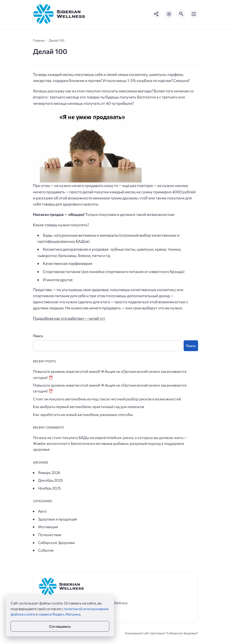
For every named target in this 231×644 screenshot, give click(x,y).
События (46, 550)
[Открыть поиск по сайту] (181, 14)
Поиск (38, 336)
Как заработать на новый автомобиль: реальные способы (83, 414)
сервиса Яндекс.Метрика (59, 614)
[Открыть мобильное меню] (194, 14)
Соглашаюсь (60, 626)
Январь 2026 (49, 472)
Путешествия (50, 534)
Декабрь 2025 (50, 480)
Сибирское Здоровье (57, 542)
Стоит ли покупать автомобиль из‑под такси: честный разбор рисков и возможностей (107, 399)
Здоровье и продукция (58, 519)
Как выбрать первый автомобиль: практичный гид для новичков (89, 406)
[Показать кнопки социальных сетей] (157, 14)
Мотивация (48, 527)
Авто (42, 511)
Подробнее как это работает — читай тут (69, 318)
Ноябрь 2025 (49, 488)
